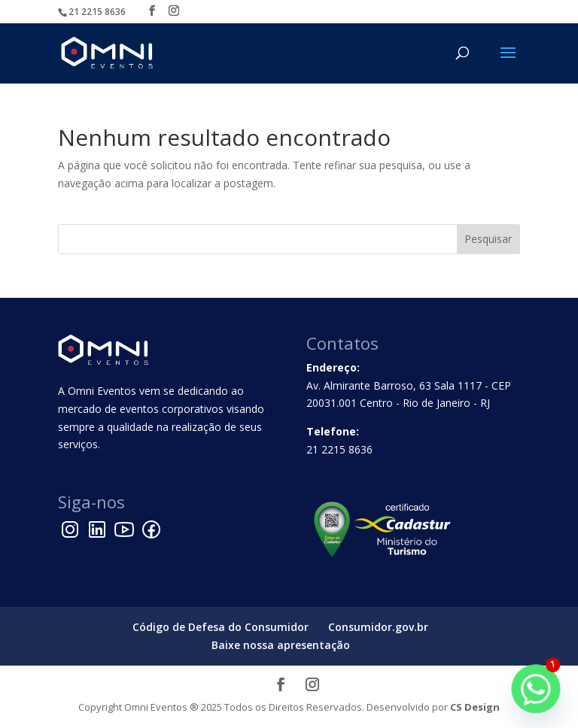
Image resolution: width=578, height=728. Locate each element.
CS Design (475, 707)
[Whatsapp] (536, 689)
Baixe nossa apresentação (281, 645)
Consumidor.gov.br (378, 627)
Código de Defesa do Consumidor (221, 627)
